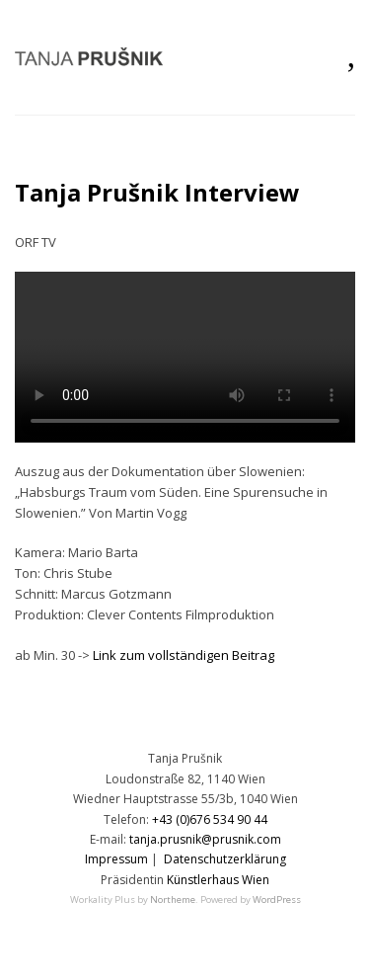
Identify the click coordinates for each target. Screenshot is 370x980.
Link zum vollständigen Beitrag (184, 655)
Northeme (173, 899)
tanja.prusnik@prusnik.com (205, 839)
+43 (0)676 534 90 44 (210, 819)
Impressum (116, 859)
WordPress (277, 899)
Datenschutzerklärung (225, 859)
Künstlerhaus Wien (218, 880)
